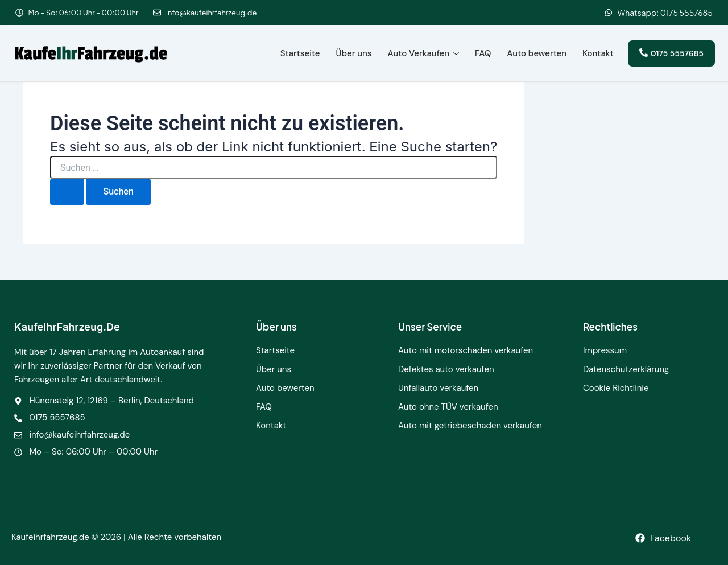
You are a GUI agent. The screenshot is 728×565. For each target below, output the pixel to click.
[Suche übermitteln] (67, 192)
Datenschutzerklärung (626, 369)
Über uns (354, 53)
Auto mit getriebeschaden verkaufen (470, 426)
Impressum (605, 350)
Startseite (300, 53)
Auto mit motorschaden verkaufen (466, 350)
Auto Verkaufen (424, 53)
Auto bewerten (537, 53)
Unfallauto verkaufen (438, 388)
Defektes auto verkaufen (446, 369)
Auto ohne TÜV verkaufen (448, 407)
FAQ (483, 53)
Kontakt (598, 53)
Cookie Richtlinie (616, 388)
